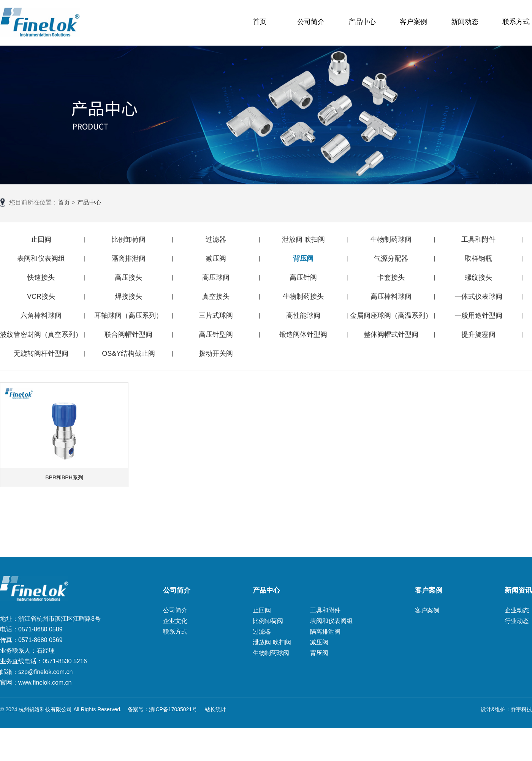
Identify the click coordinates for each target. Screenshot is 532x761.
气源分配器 (391, 258)
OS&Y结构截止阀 (128, 354)
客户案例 (413, 22)
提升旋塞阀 (478, 335)
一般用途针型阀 (478, 315)
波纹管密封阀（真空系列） (41, 335)
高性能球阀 (303, 315)
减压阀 (216, 258)
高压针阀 (303, 277)
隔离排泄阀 (128, 258)
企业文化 (175, 621)
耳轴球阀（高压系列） (128, 315)
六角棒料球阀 (41, 315)
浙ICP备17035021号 (173, 709)
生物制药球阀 (391, 239)
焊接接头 (128, 296)
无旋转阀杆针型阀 (41, 354)
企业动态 (517, 610)
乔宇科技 (521, 709)
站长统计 (215, 709)
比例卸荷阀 (128, 239)
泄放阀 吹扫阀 (303, 239)
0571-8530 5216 (65, 661)
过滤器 (216, 239)
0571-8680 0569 (40, 640)
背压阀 (303, 258)
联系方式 (516, 22)
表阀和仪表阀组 (41, 258)
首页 (260, 22)
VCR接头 (41, 296)
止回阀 (41, 239)
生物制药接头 (303, 296)
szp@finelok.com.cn (45, 672)
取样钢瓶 (478, 258)
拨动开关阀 (216, 354)
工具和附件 (478, 239)
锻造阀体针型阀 (303, 335)
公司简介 (311, 22)
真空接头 (216, 296)
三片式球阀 (216, 315)
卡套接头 (391, 277)
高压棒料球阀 (391, 296)
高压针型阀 (216, 335)
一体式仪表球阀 (478, 296)
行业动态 (517, 621)
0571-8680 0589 (40, 629)
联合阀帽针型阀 (128, 335)
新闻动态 (465, 22)
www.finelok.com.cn (45, 683)
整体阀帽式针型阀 (391, 335)
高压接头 (128, 277)
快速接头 (41, 277)
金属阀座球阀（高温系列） (391, 315)
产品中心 (362, 22)
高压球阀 (216, 277)
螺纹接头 (478, 277)
